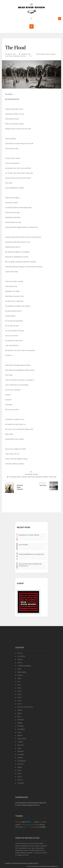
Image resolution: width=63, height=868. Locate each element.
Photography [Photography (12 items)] (30, 825)
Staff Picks (9, 56)
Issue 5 (20, 701)
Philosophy (21, 726)
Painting (20, 723)
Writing (23, 56)
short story (20, 745)
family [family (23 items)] (33, 822)
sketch (19, 748)
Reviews (20, 736)
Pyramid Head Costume (20, 487)
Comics (20, 663)
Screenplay (21, 783)
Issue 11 (20, 653)
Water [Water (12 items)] (21, 827)
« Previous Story (10, 483)
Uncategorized (22, 761)
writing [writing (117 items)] (36, 824)
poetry (30, 474)
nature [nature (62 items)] (17, 827)
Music (19, 716)
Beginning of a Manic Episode (29, 535)
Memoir (20, 713)
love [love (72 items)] (23, 822)
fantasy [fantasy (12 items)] (25, 827)
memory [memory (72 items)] (42, 824)
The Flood (15, 48)
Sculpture (20, 742)
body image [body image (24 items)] (18, 822)
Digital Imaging (22, 672)
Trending (17, 56)
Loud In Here (23, 545)
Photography (21, 729)
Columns (20, 659)
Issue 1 (20, 688)
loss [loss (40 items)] (40, 827)
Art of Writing (21, 656)
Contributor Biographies (24, 666)
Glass (19, 685)
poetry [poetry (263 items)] (28, 822)
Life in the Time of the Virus (25, 707)
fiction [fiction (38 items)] (44, 827)
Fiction (19, 678)
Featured (42, 54)
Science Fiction (22, 739)
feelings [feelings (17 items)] (29, 827)
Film (19, 682)
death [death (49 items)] (36, 822)
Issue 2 (20, 691)
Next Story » (43, 483)
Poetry (53, 54)
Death (19, 669)
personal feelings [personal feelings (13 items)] (35, 827)
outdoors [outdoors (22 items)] (18, 825)
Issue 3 (48, 54)
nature (35, 474)
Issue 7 (20, 770)
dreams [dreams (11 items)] (40, 822)
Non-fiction (20, 720)
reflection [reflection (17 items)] (23, 825)
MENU (31, 26)
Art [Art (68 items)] (26, 824)
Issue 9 (20, 777)
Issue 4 (20, 698)
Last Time (43, 485)
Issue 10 (20, 780)
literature (20, 710)
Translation (21, 754)
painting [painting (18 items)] (44, 822)
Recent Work (24, 527)
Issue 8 (20, 774)
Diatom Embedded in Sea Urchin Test (31, 554)
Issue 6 (20, 704)
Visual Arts (20, 764)
